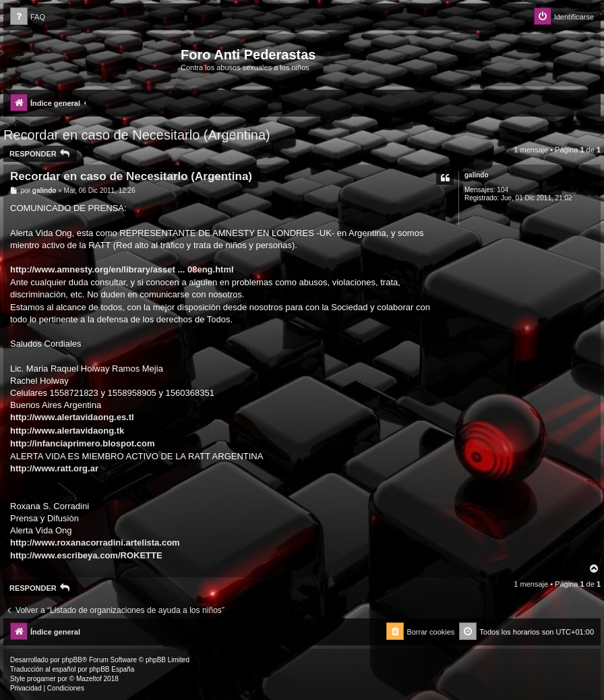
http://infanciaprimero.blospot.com (83, 443)
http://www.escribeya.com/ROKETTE (86, 555)
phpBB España (112, 669)
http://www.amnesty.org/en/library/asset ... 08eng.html (122, 269)
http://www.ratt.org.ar (54, 468)
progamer (41, 679)
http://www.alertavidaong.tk (67, 431)
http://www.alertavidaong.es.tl (72, 417)
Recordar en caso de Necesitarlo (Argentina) (137, 135)
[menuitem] (28, 17)
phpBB (72, 660)
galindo (477, 175)
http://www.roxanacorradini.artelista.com (95, 543)
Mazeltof (89, 679)
